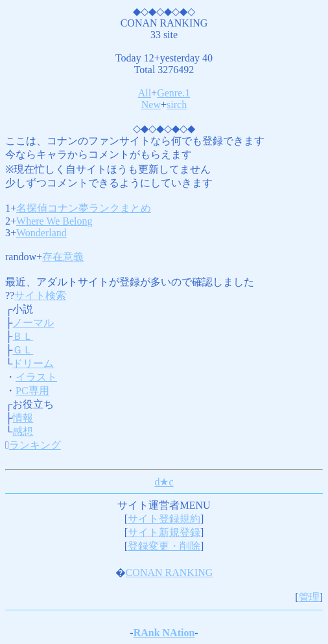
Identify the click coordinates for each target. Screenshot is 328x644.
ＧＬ (23, 350)
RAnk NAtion (164, 633)
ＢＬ (23, 336)
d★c (164, 482)
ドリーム (33, 363)
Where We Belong (54, 221)
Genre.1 (173, 93)
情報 (23, 418)
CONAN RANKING (170, 572)
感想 (23, 431)
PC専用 (32, 391)
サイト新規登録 (164, 532)
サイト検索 (40, 295)
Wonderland (41, 233)
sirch (177, 105)
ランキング (35, 445)
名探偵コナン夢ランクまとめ (84, 208)
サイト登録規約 (164, 519)
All (145, 93)
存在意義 (63, 257)
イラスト (36, 377)
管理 (309, 597)
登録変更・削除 (164, 546)
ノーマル (33, 323)
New (151, 105)
